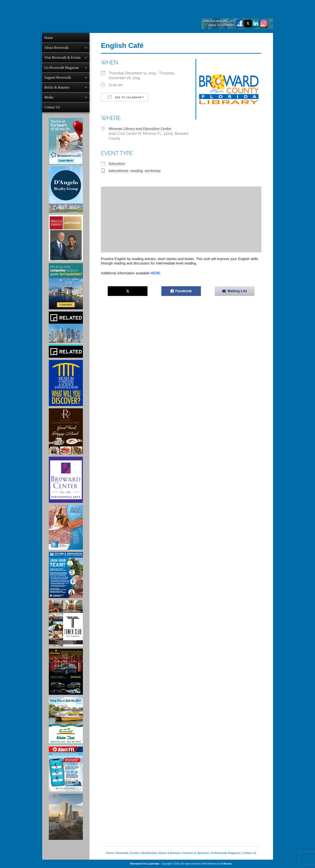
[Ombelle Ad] (66, 817)
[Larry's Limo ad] (66, 672)
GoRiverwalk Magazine (226, 853)
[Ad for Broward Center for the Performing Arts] (66, 480)
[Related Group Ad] (66, 335)
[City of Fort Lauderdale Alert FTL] (66, 768)
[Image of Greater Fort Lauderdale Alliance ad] (66, 286)
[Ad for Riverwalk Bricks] (66, 527)
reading (137, 171)
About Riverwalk (57, 48)
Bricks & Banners (57, 87)
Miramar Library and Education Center (140, 129)
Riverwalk (122, 853)
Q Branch (226, 864)
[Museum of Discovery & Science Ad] (66, 383)
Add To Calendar (125, 97)
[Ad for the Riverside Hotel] (66, 431)
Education (117, 164)
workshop (153, 171)
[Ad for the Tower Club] (66, 623)
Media (49, 97)
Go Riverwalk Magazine (62, 68)
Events (135, 853)
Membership (149, 853)
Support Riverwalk (58, 77)
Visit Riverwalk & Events (63, 57)
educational (119, 171)
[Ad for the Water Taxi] (66, 720)
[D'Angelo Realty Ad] (66, 190)
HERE (155, 273)
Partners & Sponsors (196, 853)
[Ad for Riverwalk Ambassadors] (66, 575)
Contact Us (52, 107)
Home (49, 38)
